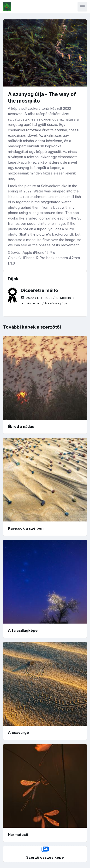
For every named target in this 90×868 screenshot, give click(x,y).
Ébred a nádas (21, 426)
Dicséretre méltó (39, 290)
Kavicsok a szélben (26, 528)
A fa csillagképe (23, 630)
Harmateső (18, 835)
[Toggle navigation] (82, 7)
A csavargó (18, 732)
